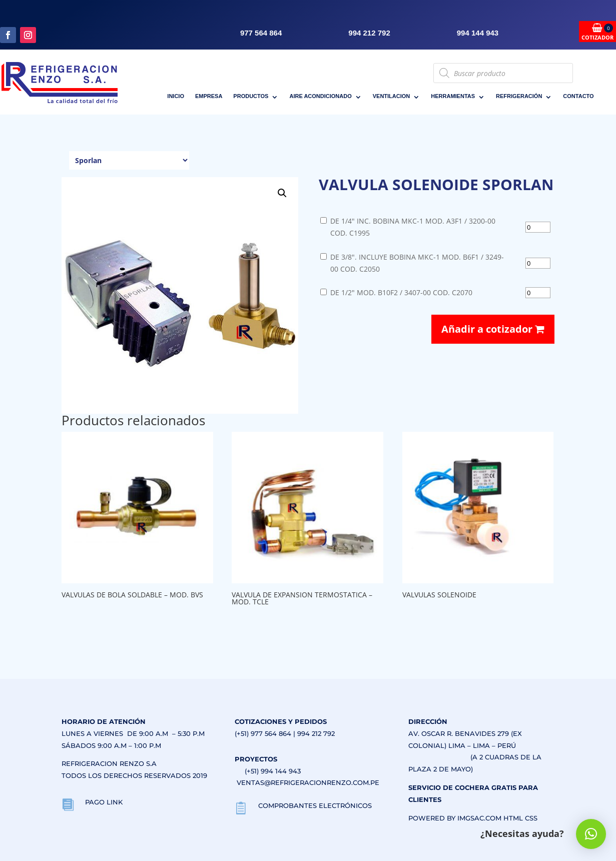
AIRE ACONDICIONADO (320, 96)
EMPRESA (209, 96)
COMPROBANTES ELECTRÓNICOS (315, 805)
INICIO (176, 96)
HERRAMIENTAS (453, 96)
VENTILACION (392, 96)
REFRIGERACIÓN (519, 96)
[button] (282, 193)
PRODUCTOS (251, 96)
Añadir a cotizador (493, 329)
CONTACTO (578, 96)
